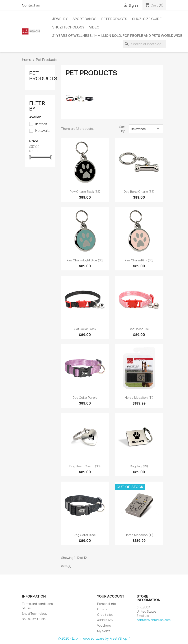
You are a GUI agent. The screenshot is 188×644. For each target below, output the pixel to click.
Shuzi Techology (68, 27)
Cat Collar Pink (139, 329)
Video (94, 27)
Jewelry (60, 19)
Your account (111, 596)
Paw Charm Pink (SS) (139, 260)
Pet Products (114, 19)
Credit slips (105, 615)
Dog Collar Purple (85, 398)
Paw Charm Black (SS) (85, 192)
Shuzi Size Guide (147, 19)
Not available (43, 131)
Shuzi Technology (35, 614)
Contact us (31, 5)
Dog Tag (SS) (139, 466)
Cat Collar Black (85, 329)
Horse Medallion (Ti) (139, 398)
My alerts (104, 631)
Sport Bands (84, 19)
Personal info (107, 604)
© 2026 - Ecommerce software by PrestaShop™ (94, 638)
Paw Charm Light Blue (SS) (85, 260)
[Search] (144, 44)
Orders (102, 609)
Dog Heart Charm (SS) (85, 466)
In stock (43, 124)
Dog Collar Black (85, 535)
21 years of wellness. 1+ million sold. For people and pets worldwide (117, 36)
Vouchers (104, 625)
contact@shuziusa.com (154, 620)
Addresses (105, 620)
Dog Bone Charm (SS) (139, 192)
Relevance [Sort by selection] (146, 129)
